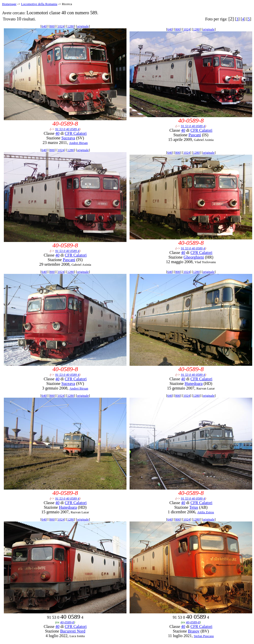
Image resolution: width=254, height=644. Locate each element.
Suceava (68, 138)
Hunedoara (194, 384)
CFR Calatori (76, 133)
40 (57, 133)
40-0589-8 (67, 622)
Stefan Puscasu (204, 636)
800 (52, 26)
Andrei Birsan (78, 143)
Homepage (9, 4)
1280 (71, 26)
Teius (194, 507)
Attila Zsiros (206, 512)
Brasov (194, 631)
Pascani (195, 135)
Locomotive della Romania (39, 4)
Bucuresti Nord (73, 631)
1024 (61, 26)
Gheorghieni (194, 257)
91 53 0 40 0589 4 (67, 129)
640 (44, 26)
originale (83, 26)
